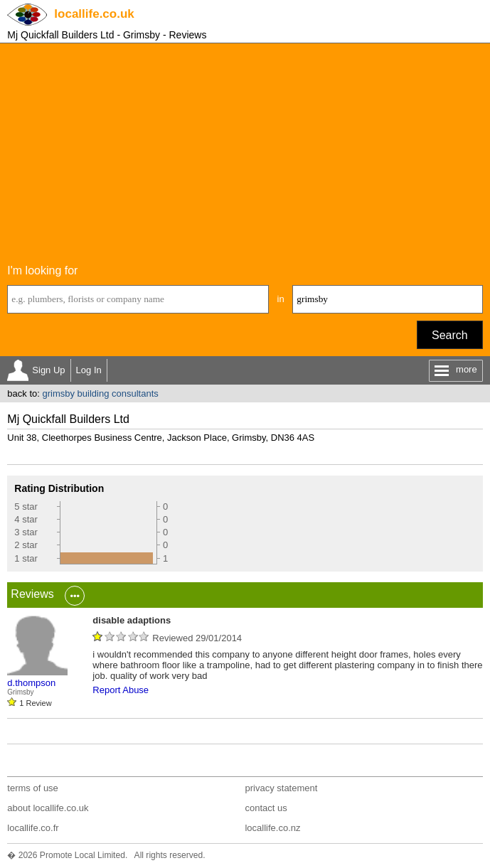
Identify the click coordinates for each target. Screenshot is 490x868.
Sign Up (48, 370)
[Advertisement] (245, 150)
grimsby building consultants (100, 393)
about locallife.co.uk (48, 808)
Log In (89, 370)
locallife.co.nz (272, 828)
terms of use (33, 788)
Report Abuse (121, 690)
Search (450, 335)
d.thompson (31, 683)
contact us (266, 808)
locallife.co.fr (33, 828)
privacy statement (281, 788)
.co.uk (94, 14)
